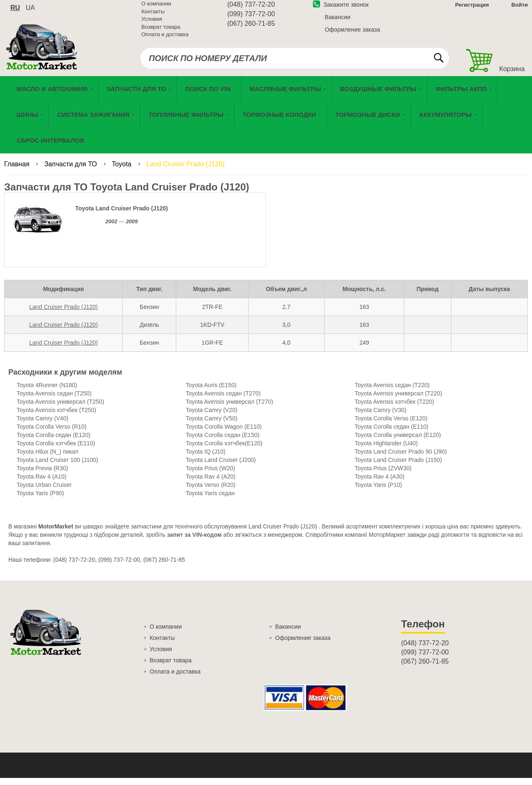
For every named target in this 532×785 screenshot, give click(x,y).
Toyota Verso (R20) (211, 492)
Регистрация (471, 10)
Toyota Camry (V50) (212, 425)
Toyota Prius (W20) (211, 475)
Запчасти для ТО (72, 171)
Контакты (153, 16)
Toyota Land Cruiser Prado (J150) (398, 467)
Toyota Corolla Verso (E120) (391, 425)
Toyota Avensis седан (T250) (54, 400)
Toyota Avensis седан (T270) (223, 400)
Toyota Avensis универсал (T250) (60, 409)
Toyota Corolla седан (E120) (53, 442)
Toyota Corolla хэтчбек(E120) (224, 450)
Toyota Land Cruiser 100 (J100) (57, 467)
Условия (152, 24)
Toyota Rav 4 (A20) (211, 484)
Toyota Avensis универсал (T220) (398, 400)
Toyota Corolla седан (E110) (391, 434)
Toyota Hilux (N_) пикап (47, 459)
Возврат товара (161, 32)
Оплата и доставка (165, 39)
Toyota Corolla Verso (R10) (52, 434)
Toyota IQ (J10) (206, 459)
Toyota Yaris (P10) (378, 492)
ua (30, 13)
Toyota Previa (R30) (42, 475)
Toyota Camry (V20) (212, 417)
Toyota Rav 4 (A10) (42, 484)
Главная (18, 171)
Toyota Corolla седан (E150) (223, 442)
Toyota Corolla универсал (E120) (398, 442)
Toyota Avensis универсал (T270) (230, 409)
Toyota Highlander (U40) (386, 450)
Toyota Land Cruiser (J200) (221, 467)
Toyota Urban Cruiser (44, 492)
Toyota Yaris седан (210, 500)
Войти (520, 10)
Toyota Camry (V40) (42, 425)
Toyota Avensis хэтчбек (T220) (394, 409)
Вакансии (337, 22)
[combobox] (295, 63)
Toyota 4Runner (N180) (47, 392)
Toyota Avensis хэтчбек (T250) (56, 417)
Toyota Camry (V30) (380, 417)
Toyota (123, 171)
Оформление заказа (352, 35)
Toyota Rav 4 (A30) (379, 484)
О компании (156, 9)
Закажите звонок (341, 10)
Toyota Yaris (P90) (40, 500)
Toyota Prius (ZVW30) (383, 475)
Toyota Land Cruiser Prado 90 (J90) (401, 459)
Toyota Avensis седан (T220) (392, 392)
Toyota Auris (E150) (211, 392)
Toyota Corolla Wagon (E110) (224, 434)
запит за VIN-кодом (195, 542)
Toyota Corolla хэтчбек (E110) (56, 450)
